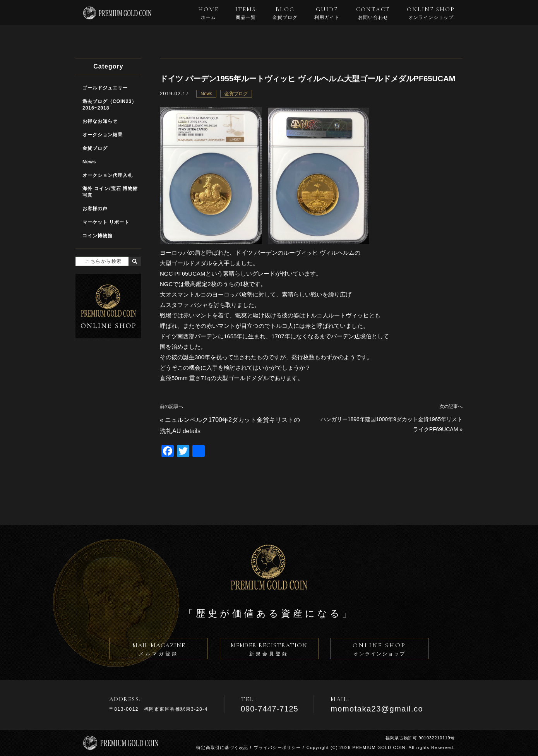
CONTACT (373, 13)
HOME (208, 13)
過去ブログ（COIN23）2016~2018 (110, 105)
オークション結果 (103, 135)
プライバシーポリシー (278, 747)
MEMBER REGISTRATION (269, 650)
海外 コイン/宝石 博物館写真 (110, 192)
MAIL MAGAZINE (158, 650)
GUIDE (327, 13)
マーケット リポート (106, 222)
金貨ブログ (236, 94)
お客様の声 (95, 209)
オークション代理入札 (108, 175)
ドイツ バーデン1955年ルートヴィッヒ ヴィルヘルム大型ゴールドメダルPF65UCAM (308, 79)
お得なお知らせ (100, 121)
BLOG (285, 13)
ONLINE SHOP (431, 13)
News (206, 94)
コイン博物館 (98, 236)
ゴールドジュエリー (105, 88)
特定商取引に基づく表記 (222, 747)
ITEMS (246, 13)
